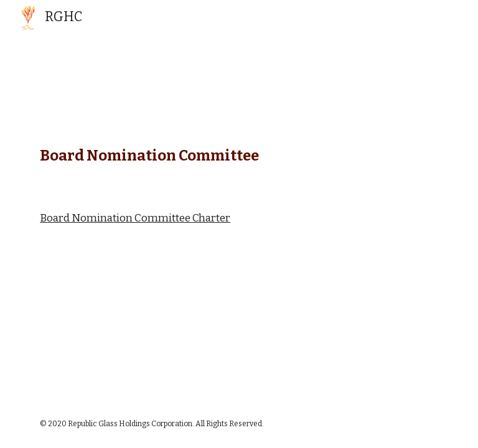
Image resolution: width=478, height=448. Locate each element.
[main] (239, 153)
